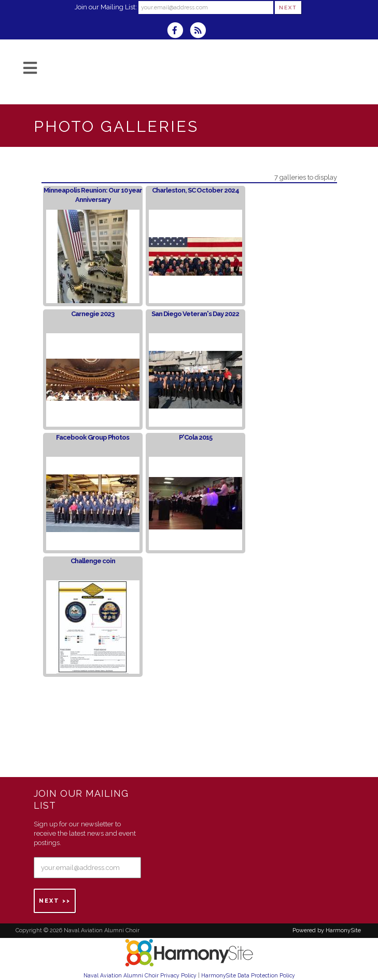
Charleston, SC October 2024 (195, 190)
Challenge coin (93, 561)
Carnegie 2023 (93, 314)
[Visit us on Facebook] (178, 31)
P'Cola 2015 (195, 437)
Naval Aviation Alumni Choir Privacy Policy (140, 975)
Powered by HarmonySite (327, 930)
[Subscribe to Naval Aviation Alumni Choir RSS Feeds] (200, 31)
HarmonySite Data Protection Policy (248, 975)
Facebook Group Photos (93, 437)
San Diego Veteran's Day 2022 (195, 314)
